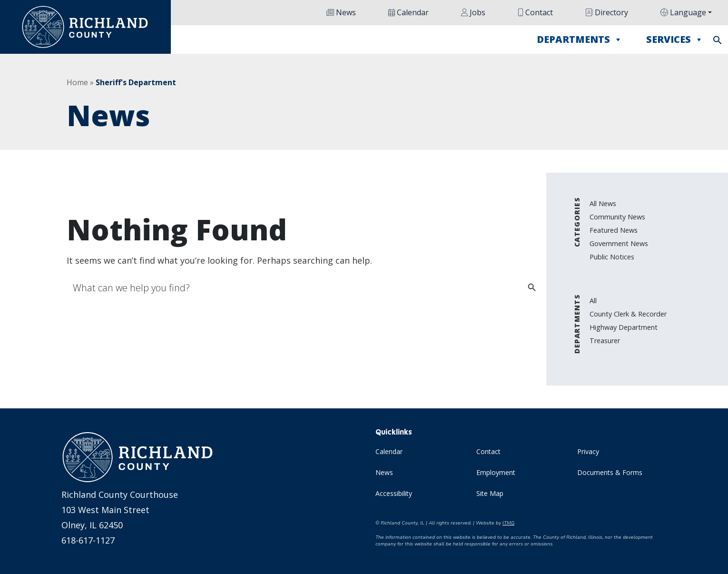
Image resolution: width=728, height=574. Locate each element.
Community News (617, 217)
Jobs (473, 12)
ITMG (508, 523)
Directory (607, 12)
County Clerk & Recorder (628, 314)
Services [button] (675, 40)
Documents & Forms (610, 472)
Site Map (490, 493)
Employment (496, 472)
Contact (535, 12)
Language (683, 12)
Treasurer (605, 341)
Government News (619, 243)
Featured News (614, 230)
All (593, 301)
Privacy (588, 451)
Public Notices (612, 257)
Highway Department (624, 327)
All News (603, 203)
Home (77, 82)
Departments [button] (580, 40)
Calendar (408, 12)
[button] (718, 39)
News (341, 12)
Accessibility (394, 493)
